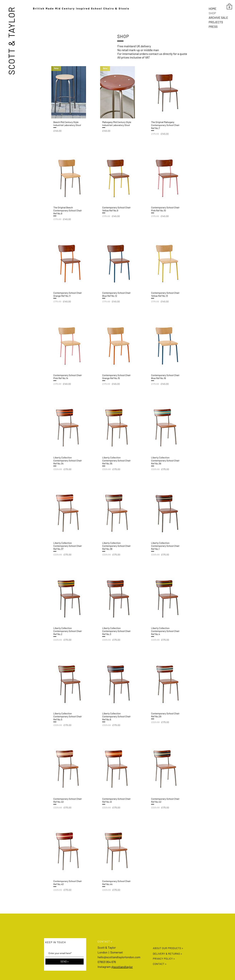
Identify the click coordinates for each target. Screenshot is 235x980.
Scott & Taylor (107, 947)
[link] (229, 6)
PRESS (213, 27)
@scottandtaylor (122, 967)
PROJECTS (216, 22)
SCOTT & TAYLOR (11, 41)
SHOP (212, 13)
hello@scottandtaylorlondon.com (119, 957)
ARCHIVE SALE (218, 18)
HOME (213, 9)
